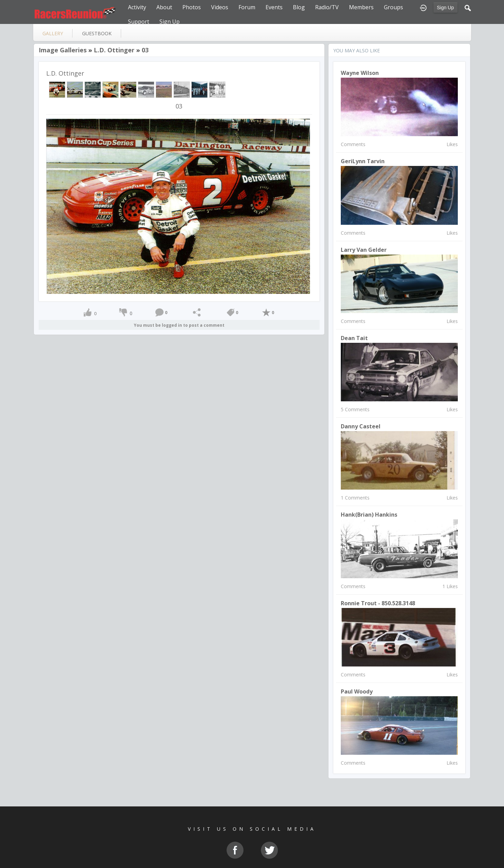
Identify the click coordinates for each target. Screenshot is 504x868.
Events (274, 7)
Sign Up (445, 8)
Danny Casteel (361, 426)
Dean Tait (354, 338)
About (164, 7)
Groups (393, 7)
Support (139, 22)
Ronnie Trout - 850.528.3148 (378, 603)
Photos (192, 7)
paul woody (357, 691)
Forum (247, 7)
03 (145, 50)
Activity (137, 7)
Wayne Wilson (360, 73)
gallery (53, 33)
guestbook (97, 33)
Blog (299, 7)
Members (361, 7)
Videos (220, 7)
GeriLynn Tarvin (363, 161)
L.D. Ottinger (114, 50)
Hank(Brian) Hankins (369, 515)
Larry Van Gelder (364, 250)
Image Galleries (63, 50)
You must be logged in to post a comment (179, 325)
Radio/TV (327, 7)
